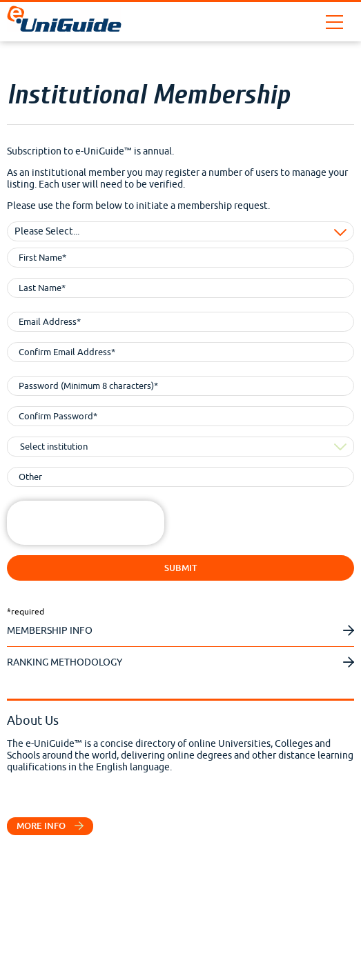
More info (50, 826)
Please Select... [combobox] (47, 231)
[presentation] (112, 528)
